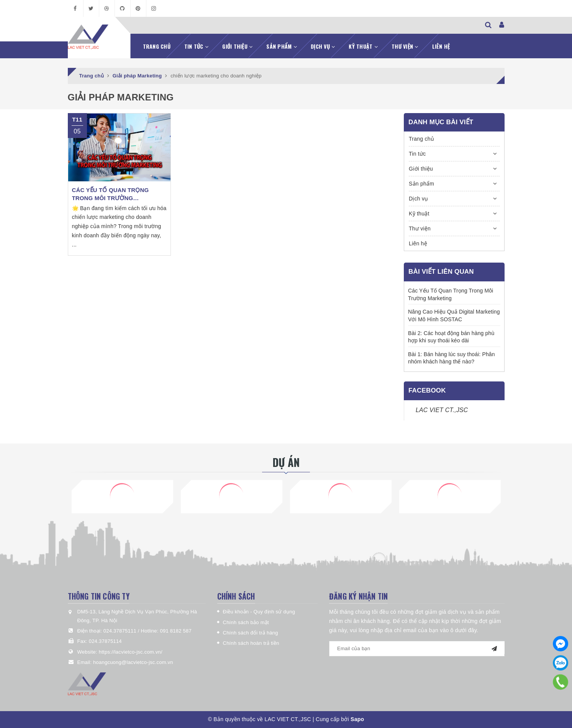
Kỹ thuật (363, 46)
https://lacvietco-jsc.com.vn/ (131, 652)
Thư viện (405, 46)
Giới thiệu (237, 46)
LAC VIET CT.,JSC (442, 410)
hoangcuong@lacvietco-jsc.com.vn (133, 662)
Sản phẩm (282, 46)
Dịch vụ (323, 46)
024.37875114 (105, 641)
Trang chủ (157, 46)
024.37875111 (121, 631)
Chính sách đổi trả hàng (251, 633)
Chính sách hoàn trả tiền (251, 643)
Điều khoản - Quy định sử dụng (259, 612)
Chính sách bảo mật (246, 622)
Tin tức (196, 46)
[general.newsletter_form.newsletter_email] (417, 649)
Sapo (357, 719)
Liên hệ (441, 46)
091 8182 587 (176, 631)
